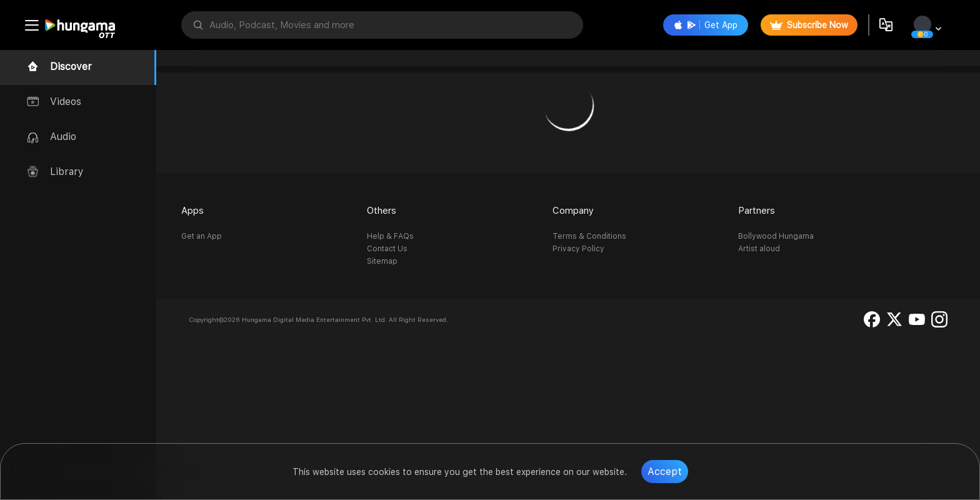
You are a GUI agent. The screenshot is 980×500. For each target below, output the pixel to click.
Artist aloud (759, 249)
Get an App (202, 236)
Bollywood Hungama (776, 236)
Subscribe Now (809, 25)
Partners (757, 211)
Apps (192, 211)
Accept (665, 472)
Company (573, 211)
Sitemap (382, 261)
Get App (706, 25)
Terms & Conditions (589, 236)
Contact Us (387, 249)
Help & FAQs (390, 236)
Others (382, 211)
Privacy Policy (578, 249)
